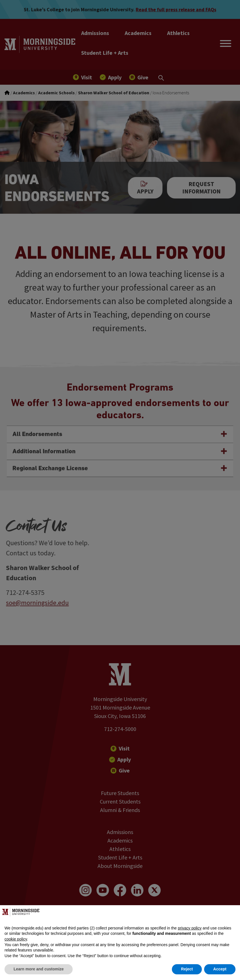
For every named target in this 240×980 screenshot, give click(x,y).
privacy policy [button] (190, 928)
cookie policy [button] (16, 939)
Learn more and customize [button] (39, 969)
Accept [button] (220, 969)
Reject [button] (187, 969)
